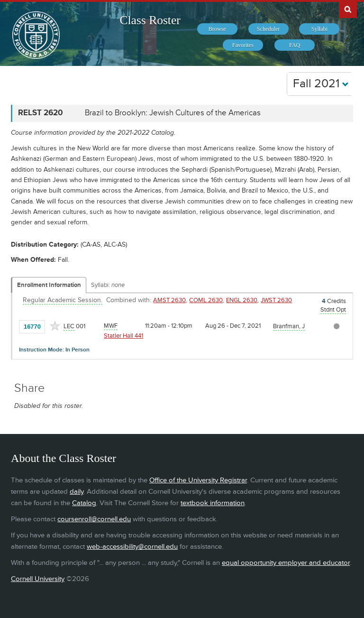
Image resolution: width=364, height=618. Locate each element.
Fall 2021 (321, 84)
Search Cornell (348, 9)
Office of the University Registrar (198, 480)
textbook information (213, 503)
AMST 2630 (169, 300)
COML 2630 (206, 300)
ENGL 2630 (242, 300)
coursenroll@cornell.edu (94, 519)
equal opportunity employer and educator (286, 563)
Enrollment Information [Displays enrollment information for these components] (49, 285)
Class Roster (150, 20)
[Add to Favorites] (55, 326)
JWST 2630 (276, 300)
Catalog (84, 503)
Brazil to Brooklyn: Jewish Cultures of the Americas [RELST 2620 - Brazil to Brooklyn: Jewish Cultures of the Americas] (173, 113)
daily (77, 492)
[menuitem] (217, 29)
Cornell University (38, 579)
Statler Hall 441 (123, 336)
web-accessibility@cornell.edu (132, 547)
